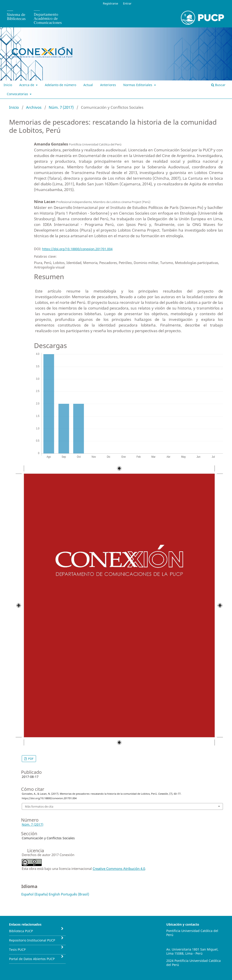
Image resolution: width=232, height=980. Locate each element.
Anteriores (108, 85)
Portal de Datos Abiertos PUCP (32, 959)
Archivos (34, 107)
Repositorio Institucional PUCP (32, 940)
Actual (88, 85)
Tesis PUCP (17, 950)
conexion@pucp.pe (181, 942)
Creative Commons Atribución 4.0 (119, 869)
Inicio (8, 85)
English (54, 894)
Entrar (127, 3)
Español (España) (35, 894)
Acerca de (27, 85)
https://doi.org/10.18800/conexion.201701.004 (77, 249)
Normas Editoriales (138, 85)
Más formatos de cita (39, 806)
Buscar (218, 85)
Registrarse (110, 3)
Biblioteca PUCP (21, 931)
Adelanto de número (60, 85)
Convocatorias (18, 94)
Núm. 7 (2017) (61, 107)
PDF (30, 759)
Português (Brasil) (75, 894)
